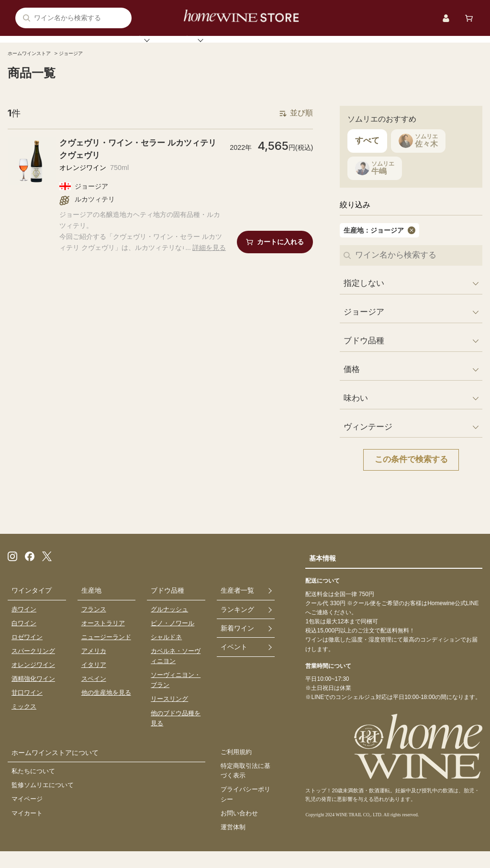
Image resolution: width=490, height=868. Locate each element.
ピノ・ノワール (173, 638)
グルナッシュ (169, 625)
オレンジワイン (33, 680)
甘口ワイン (27, 708)
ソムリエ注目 (145, 47)
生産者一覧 (237, 605)
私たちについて (33, 787)
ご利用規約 (236, 768)
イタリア (94, 680)
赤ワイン (24, 625)
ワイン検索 (73, 47)
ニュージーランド (106, 652)
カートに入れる (280, 258)
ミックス (24, 722)
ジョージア (82, 69)
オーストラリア (103, 638)
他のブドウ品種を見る (176, 733)
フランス (94, 625)
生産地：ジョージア (369, 246)
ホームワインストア (33, 69)
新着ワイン (237, 644)
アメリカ (94, 666)
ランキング (218, 47)
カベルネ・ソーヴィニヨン (176, 671)
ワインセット (283, 47)
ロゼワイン (27, 652)
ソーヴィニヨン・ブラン (176, 695)
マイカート (27, 829)
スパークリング (33, 666)
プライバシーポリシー (245, 811)
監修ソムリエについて (43, 801)
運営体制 (233, 844)
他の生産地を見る (106, 708)
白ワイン (24, 638)
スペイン (94, 694)
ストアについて (410, 47)
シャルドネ (166, 652)
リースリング (169, 715)
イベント (345, 47)
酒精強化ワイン (33, 694)
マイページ (27, 815)
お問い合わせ (239, 830)
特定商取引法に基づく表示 (245, 787)
